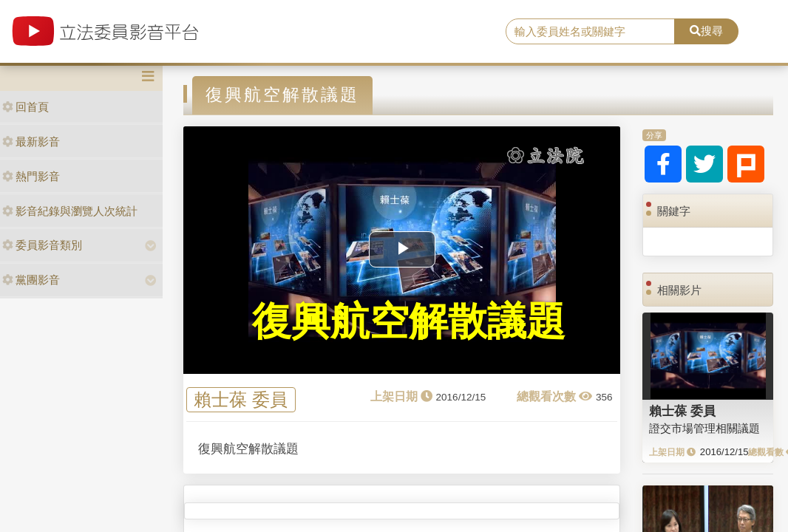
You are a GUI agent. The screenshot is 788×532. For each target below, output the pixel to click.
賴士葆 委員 (241, 400)
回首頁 (26, 107)
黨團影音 (31, 280)
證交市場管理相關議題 (704, 428)
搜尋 (706, 31)
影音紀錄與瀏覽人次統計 (70, 211)
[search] (590, 32)
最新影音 (31, 141)
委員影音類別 (42, 245)
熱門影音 (31, 176)
